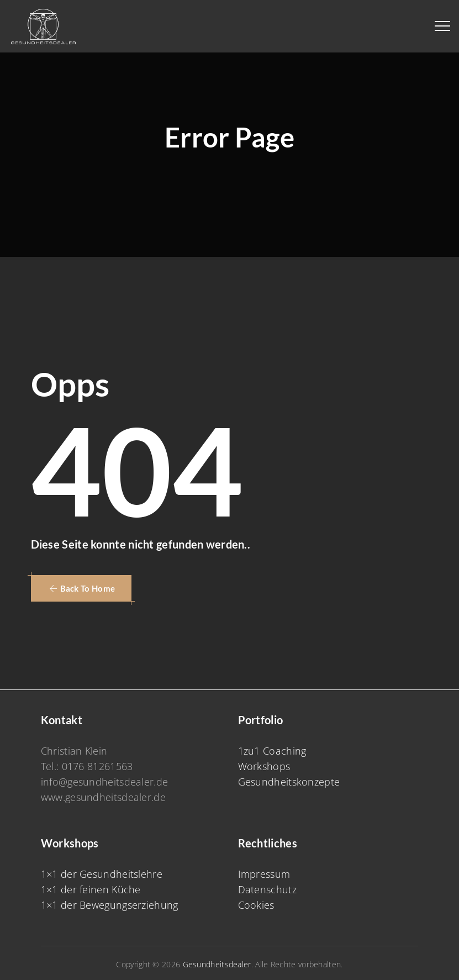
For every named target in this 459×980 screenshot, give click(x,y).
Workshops (264, 766)
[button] (81, 588)
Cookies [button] (256, 905)
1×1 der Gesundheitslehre (102, 874)
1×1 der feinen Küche (91, 889)
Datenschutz (267, 889)
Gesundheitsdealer (217, 964)
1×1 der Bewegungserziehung (110, 905)
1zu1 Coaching (272, 751)
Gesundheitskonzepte (289, 782)
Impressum (264, 874)
